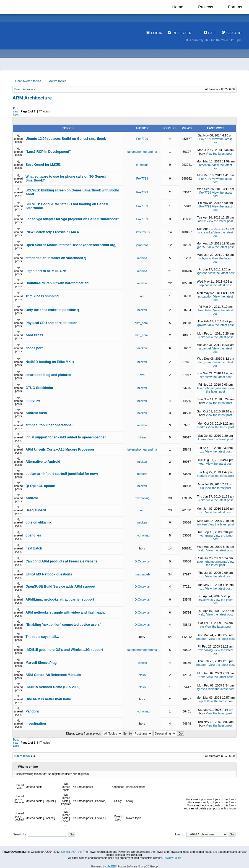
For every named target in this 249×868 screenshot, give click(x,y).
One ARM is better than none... (50, 699)
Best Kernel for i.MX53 (43, 165)
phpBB (111, 866)
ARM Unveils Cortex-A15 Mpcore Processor (60, 449)
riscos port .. (35, 348)
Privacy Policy (172, 858)
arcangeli (205, 348)
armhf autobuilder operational (49, 425)
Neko (202, 337)
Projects (206, 7)
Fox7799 (142, 139)
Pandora (32, 711)
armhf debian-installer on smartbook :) (56, 258)
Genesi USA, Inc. (72, 852)
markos (142, 258)
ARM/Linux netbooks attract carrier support (60, 599)
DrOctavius (142, 232)
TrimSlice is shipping (42, 296)
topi (202, 285)
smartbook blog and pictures (48, 375)
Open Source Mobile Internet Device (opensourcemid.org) (71, 245)
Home (178, 7)
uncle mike (205, 232)
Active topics (58, 81)
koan (202, 464)
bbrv (202, 154)
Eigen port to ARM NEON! (46, 271)
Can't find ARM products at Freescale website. (62, 561)
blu (202, 488)
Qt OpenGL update (40, 486)
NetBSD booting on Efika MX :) (50, 362)
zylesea (202, 689)
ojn (142, 296)
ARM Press (34, 335)
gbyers (202, 325)
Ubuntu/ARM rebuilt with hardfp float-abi (57, 283)
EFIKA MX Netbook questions (49, 574)
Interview (33, 401)
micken (142, 310)
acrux (202, 221)
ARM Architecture (32, 98)
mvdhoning (142, 498)
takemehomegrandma (142, 152)
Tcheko (142, 663)
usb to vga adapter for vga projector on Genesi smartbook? (72, 219)
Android (32, 498)
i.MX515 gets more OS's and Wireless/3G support (64, 650)
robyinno (205, 258)
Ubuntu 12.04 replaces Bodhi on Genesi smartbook (66, 139)
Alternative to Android (43, 462)
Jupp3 (202, 701)
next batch (34, 548)
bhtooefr (202, 639)
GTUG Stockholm (39, 388)
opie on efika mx (38, 522)
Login (155, 33)
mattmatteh (142, 574)
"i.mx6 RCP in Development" (48, 152)
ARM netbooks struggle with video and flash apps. (65, 612)
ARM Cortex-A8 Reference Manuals (53, 675)
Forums (235, 7)
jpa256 (202, 247)
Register (180, 33)
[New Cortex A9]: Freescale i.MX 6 (52, 232)
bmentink (142, 165)
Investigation (36, 724)
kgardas (202, 273)
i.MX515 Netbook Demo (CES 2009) (53, 687)
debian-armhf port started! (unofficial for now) (62, 474)
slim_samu (142, 323)
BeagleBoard (36, 510)
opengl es (33, 535)
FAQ (210, 33)
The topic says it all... (42, 637)
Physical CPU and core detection (51, 323)
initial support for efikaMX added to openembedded (66, 437)
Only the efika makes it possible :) (52, 310)
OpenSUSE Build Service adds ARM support (60, 586)
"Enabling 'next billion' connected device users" (63, 625)
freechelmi (205, 310)
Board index (22, 89)
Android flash (36, 413)
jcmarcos (142, 245)
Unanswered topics (28, 81)
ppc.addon (205, 296)
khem (142, 437)
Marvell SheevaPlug (41, 663)
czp (142, 375)
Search (232, 33)
